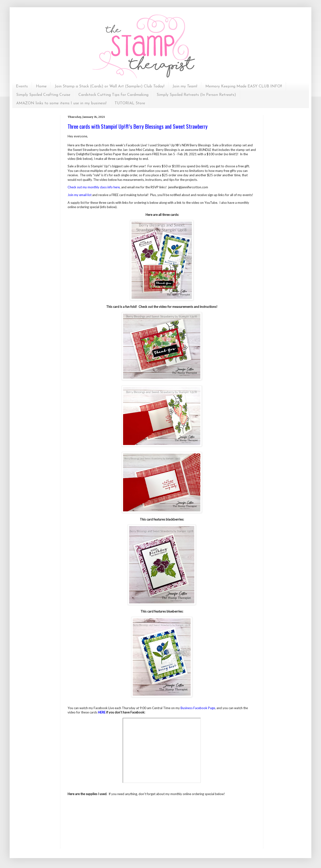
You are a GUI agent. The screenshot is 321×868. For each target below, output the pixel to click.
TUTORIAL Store (130, 103)
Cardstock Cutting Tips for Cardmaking (113, 95)
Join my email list (80, 195)
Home (41, 86)
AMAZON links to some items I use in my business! (61, 103)
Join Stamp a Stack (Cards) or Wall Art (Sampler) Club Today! (110, 86)
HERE (102, 712)
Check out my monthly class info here (94, 187)
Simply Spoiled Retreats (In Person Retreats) (196, 95)
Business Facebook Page (198, 708)
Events (22, 86)
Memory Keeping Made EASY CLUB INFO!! (244, 86)
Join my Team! (185, 86)
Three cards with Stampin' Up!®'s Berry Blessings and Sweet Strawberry (138, 126)
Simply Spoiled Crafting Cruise (43, 95)
